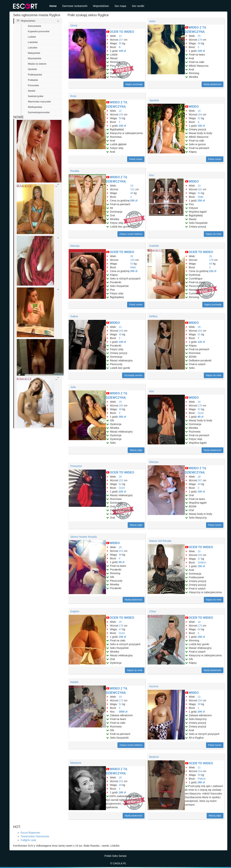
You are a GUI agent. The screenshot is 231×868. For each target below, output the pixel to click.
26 (132, 256)
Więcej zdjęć (136, 450)
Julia (73, 387)
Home (53, 6)
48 (120, 409)
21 (120, 36)
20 (199, 402)
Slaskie (32, 91)
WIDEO (194, 107)
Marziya (75, 246)
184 (200, 115)
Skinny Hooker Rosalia (84, 537)
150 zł (201, 126)
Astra (152, 21)
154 (200, 771)
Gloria (74, 26)
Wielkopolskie (35, 107)
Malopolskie (34, 53)
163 (121, 331)
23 (199, 186)
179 (200, 40)
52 (199, 118)
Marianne (76, 763)
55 (120, 43)
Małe (200, 197)
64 (211, 264)
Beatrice (154, 757)
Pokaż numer (136, 159)
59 (199, 775)
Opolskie (32, 69)
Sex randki (138, 6)
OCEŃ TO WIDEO (122, 32)
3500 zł (123, 712)
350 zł (134, 271)
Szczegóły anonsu (133, 375)
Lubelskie (33, 42)
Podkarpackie (35, 75)
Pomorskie (34, 85)
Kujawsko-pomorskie (39, 31)
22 (120, 111)
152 (121, 480)
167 (200, 480)
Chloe (153, 611)
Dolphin (75, 611)
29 (120, 778)
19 (132, 186)
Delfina (153, 316)
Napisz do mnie (214, 234)
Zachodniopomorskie (39, 112)
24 (199, 111)
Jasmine (154, 100)
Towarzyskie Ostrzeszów (35, 836)
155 (121, 115)
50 (120, 118)
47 (199, 559)
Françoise (76, 466)
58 (199, 43)
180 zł (201, 637)
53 (199, 193)
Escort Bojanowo (30, 833)
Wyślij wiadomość (212, 84)
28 (199, 327)
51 (120, 704)
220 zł (213, 271)
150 (132, 260)
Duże (201, 413)
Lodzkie (32, 37)
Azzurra (154, 686)
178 (211, 260)
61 (199, 334)
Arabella (154, 246)
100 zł (122, 51)
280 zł (201, 782)
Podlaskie (33, 80)
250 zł (134, 201)
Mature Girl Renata (160, 541)
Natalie (74, 682)
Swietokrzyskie (36, 96)
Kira (152, 175)
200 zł (201, 712)
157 (121, 40)
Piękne (202, 779)
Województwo (101, 6)
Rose (73, 96)
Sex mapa (120, 6)
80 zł (200, 417)
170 (200, 406)
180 (121, 406)
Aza (152, 391)
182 (200, 189)
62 (120, 484)
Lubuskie (33, 48)
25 (199, 36)
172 (121, 700)
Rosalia (75, 171)
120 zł (201, 342)
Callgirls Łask (28, 840)
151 (132, 189)
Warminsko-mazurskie (39, 102)
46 (132, 193)
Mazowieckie (35, 58)
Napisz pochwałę (134, 84)
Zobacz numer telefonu (131, 234)
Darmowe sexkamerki (75, 6)
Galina (74, 316)
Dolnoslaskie (35, 26)
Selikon (202, 562)
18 (199, 622)
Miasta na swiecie (37, 64)
